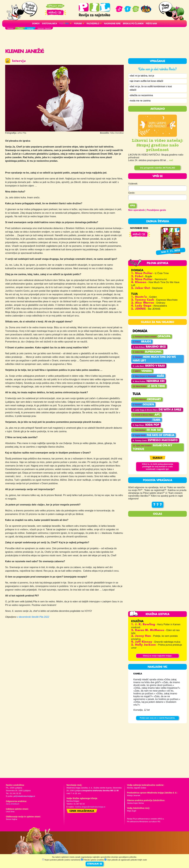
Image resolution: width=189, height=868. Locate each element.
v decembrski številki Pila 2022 (33, 617)
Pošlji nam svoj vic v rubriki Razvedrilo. (157, 718)
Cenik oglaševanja (82, 812)
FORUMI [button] (78, 23)
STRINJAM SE (95, 864)
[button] (66, 24)
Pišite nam (151, 23)
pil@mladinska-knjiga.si (24, 797)
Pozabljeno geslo (156, 211)
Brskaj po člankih (133, 23)
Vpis (133, 206)
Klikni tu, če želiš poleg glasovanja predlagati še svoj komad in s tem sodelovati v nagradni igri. (157, 467)
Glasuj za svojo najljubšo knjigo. (158, 656)
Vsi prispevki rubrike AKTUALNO (158, 168)
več (171, 161)
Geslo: (132, 193)
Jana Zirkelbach (13, 804)
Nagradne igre (112, 23)
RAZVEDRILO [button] (93, 23)
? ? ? (158, 505)
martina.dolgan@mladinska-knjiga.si (90, 807)
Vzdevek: (133, 184)
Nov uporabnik (136, 211)
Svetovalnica (49, 23)
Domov (36, 23)
